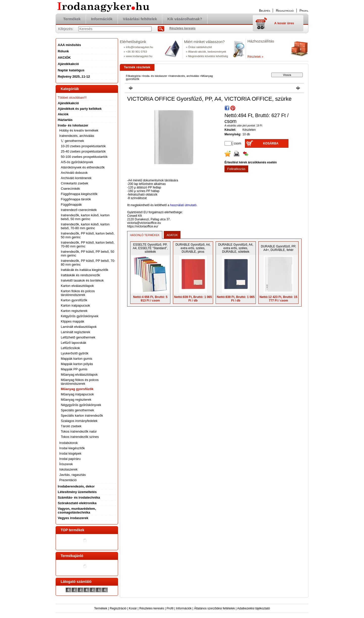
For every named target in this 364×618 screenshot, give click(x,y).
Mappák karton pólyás (77, 364)
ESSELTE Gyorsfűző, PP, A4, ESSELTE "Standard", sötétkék (150, 248)
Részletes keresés (152, 608)
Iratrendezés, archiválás (184, 76)
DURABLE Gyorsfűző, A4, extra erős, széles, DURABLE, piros (193, 248)
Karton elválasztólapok (77, 286)
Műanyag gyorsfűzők (77, 389)
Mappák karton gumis (77, 359)
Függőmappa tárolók (76, 199)
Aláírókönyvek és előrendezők (83, 167)
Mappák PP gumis (74, 369)
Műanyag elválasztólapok (79, 375)
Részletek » (255, 57)
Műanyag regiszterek (76, 400)
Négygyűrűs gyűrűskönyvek (81, 405)
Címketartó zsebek (75, 183)
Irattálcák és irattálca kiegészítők (85, 270)
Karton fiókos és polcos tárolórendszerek (78, 293)
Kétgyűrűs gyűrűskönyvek (80, 316)
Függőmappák (71, 205)
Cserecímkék (71, 189)
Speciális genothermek (78, 410)
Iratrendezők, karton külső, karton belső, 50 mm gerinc (85, 217)
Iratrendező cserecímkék (79, 210)
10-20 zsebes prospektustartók (83, 146)
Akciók (63, 114)
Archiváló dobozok (74, 173)
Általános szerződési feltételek (214, 608)
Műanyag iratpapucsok (77, 394)
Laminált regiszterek (76, 332)
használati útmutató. (184, 205)
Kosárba (271, 143)
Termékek (101, 608)
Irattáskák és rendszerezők (81, 275)
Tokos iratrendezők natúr (79, 431)
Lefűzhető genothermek (78, 337)
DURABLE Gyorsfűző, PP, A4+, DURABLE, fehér (278, 248)
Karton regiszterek (74, 311)
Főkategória (133, 76)
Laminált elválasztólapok (79, 327)
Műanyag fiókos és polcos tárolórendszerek (80, 382)
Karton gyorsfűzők (74, 300)
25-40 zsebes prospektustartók (83, 151)
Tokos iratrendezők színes (80, 437)
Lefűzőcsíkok (71, 348)
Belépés (265, 10)
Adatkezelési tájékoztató (253, 608)
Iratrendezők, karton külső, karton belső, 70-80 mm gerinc (85, 226)
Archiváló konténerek (76, 178)
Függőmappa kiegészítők (79, 194)
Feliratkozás (236, 169)
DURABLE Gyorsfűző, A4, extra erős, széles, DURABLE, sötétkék (236, 248)
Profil (170, 608)
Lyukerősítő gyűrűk (75, 353)
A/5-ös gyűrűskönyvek (77, 162)
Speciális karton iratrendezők (82, 415)
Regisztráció (118, 608)
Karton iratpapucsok (76, 305)
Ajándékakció (69, 103)
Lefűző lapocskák (74, 343)
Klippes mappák (73, 321)
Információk (184, 608)
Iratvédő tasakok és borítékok (82, 280)
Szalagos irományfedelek (79, 421)
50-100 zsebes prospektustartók (84, 157)
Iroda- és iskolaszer (155, 76)
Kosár (133, 608)
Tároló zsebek (71, 426)
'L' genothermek (73, 141)
